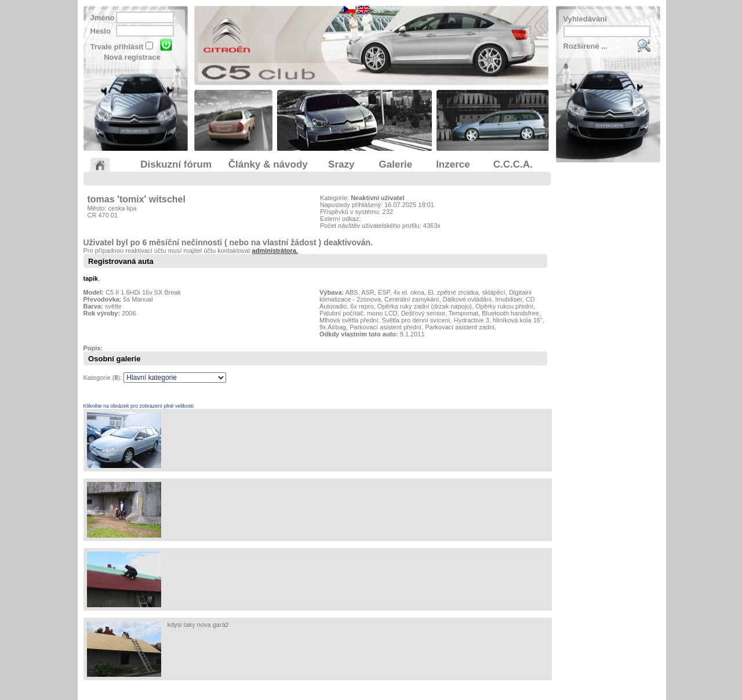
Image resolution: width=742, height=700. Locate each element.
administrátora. (275, 251)
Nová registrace (132, 57)
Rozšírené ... (586, 46)
